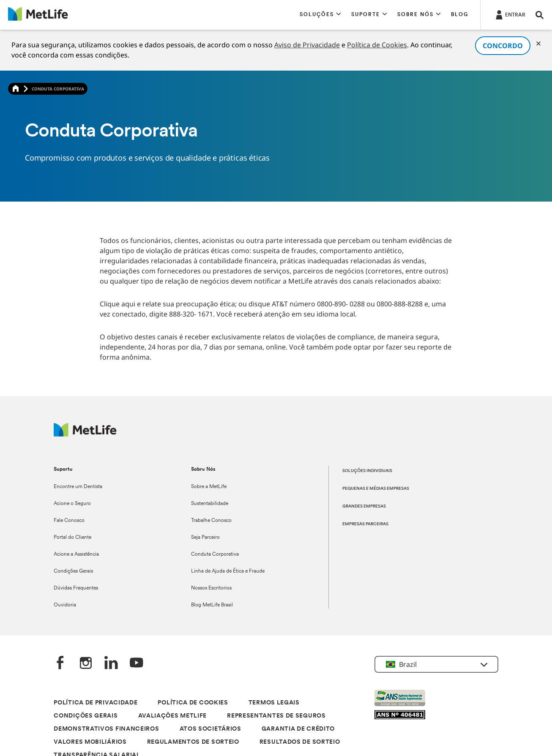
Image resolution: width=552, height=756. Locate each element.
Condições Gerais (73, 571)
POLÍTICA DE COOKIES (193, 703)
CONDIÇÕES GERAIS (86, 716)
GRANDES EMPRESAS (364, 506)
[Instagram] (86, 664)
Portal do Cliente (72, 538)
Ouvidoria (65, 605)
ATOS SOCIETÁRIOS (210, 729)
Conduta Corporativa (215, 554)
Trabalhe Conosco (211, 521)
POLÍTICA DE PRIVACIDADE (96, 703)
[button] (320, 15)
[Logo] (85, 434)
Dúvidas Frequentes (76, 588)
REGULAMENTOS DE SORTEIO (193, 742)
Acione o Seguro (72, 504)
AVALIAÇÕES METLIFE (173, 716)
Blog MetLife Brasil (212, 605)
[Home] (16, 89)
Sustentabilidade (210, 504)
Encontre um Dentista (78, 487)
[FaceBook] (60, 664)
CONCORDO (503, 46)
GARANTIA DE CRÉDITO (298, 729)
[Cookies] (538, 44)
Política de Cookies (377, 45)
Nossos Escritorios (211, 588)
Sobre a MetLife (209, 487)
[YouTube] (137, 664)
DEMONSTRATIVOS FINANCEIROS (106, 729)
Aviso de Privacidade (307, 45)
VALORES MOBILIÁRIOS (90, 742)
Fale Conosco (69, 521)
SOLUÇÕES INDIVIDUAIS (367, 471)
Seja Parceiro (205, 538)
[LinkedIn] (111, 664)
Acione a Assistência (76, 554)
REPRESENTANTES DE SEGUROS (276, 716)
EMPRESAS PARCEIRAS (365, 524)
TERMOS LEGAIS (274, 703)
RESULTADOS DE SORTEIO (300, 742)
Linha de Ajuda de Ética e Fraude (228, 571)
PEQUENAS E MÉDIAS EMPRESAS (376, 489)
